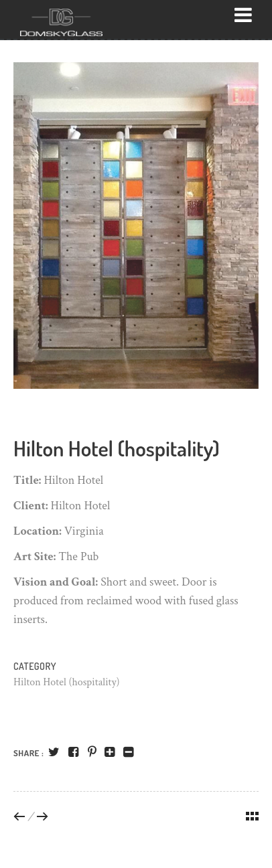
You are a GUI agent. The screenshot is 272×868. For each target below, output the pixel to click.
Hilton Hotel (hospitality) (67, 682)
